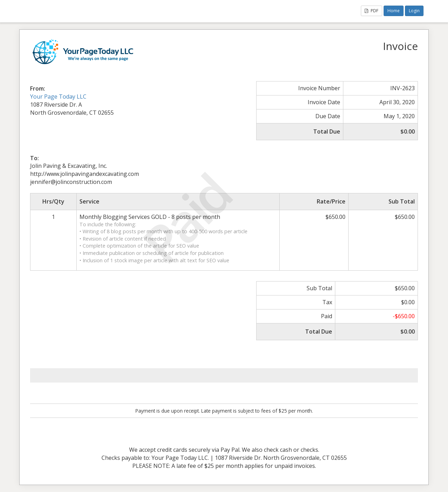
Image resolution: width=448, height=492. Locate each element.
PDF (372, 11)
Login (414, 11)
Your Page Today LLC (58, 97)
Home (394, 11)
